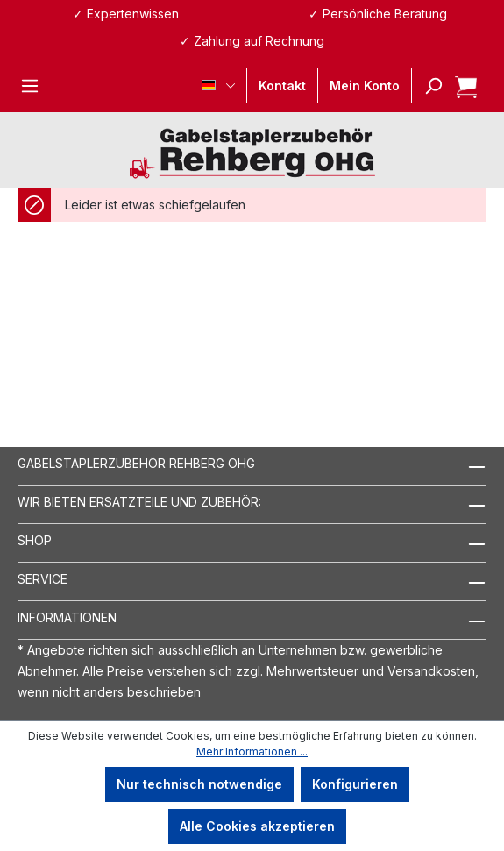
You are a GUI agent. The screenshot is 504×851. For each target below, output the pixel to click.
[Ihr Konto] (365, 86)
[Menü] (30, 86)
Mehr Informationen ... (252, 752)
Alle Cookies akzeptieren (257, 826)
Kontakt (282, 85)
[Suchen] (428, 86)
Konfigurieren (355, 784)
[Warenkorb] (461, 86)
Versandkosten (431, 671)
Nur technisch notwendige (199, 784)
